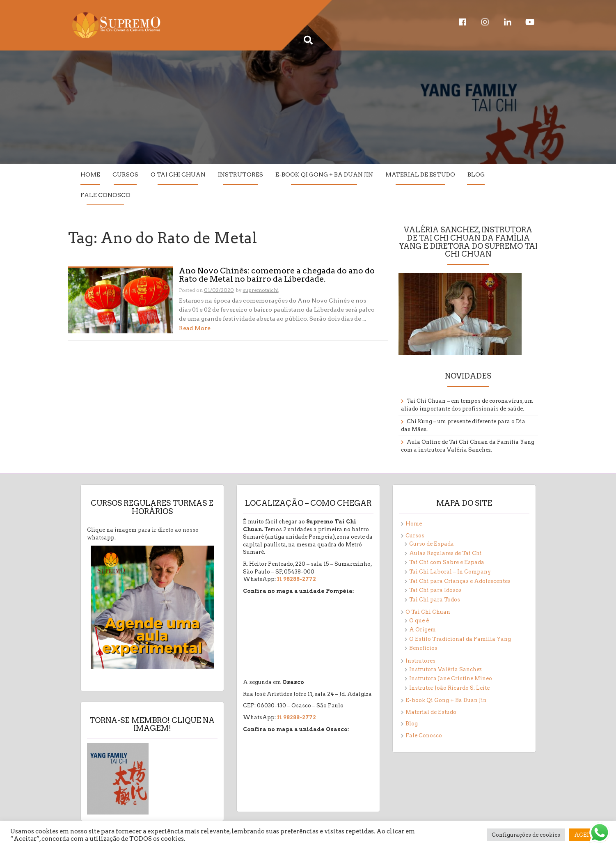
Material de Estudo (420, 174)
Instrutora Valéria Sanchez (445, 669)
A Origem (422, 630)
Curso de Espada (432, 544)
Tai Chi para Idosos (435, 590)
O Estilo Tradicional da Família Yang (460, 639)
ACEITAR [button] (587, 835)
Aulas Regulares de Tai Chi (445, 553)
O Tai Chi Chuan (178, 174)
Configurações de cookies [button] (526, 835)
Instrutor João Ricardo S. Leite (449, 688)
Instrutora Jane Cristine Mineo (451, 678)
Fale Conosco (105, 195)
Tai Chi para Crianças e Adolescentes (460, 581)
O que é (419, 621)
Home (90, 174)
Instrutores (240, 174)
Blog (476, 174)
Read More (195, 328)
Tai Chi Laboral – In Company (450, 572)
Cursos (125, 174)
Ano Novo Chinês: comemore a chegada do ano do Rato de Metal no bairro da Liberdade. (277, 275)
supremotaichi (261, 290)
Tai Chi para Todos (435, 600)
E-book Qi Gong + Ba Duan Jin (324, 174)
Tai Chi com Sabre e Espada (447, 562)
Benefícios (423, 648)
